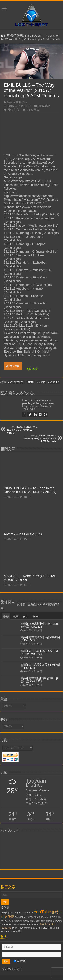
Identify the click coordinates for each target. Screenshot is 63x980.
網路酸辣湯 (29, 928)
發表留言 (14, 110)
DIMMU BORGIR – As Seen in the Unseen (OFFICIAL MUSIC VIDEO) (30, 490)
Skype (39, 928)
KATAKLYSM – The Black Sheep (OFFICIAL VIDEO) (22, 430)
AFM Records (17, 382)
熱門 (16, 617)
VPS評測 (17, 931)
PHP (15, 928)
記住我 (20, 961)
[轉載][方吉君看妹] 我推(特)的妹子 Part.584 (41, 666)
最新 (6, 617)
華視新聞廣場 (34, 917)
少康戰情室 (17, 921)
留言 (26, 617)
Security (14, 913)
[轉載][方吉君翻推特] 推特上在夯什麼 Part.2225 (40, 625)
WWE (26, 921)
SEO (45, 928)
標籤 (36, 617)
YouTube (54, 382)
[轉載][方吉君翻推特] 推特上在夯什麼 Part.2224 (40, 652)
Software (58, 921)
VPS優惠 (5, 913)
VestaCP (24, 924)
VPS (21, 913)
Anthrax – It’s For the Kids (23, 534)
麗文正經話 (35, 921)
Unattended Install (10, 924)
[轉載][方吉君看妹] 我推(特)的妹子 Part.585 (41, 639)
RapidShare (21, 917)
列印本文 (32, 369)
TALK (20, 928)
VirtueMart (34, 924)
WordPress (6, 931)
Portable (29, 913)
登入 (37, 604)
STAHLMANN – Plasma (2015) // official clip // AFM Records (40, 438)
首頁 (5, 36)
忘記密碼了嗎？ (12, 969)
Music (42, 382)
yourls (56, 928)
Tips (50, 928)
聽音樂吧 (17, 36)
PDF (52, 917)
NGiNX (7, 921)
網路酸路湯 (47, 921)
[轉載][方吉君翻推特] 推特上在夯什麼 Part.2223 (40, 680)
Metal (31, 382)
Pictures (45, 917)
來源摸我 (13, 366)
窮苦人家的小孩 (17, 102)
